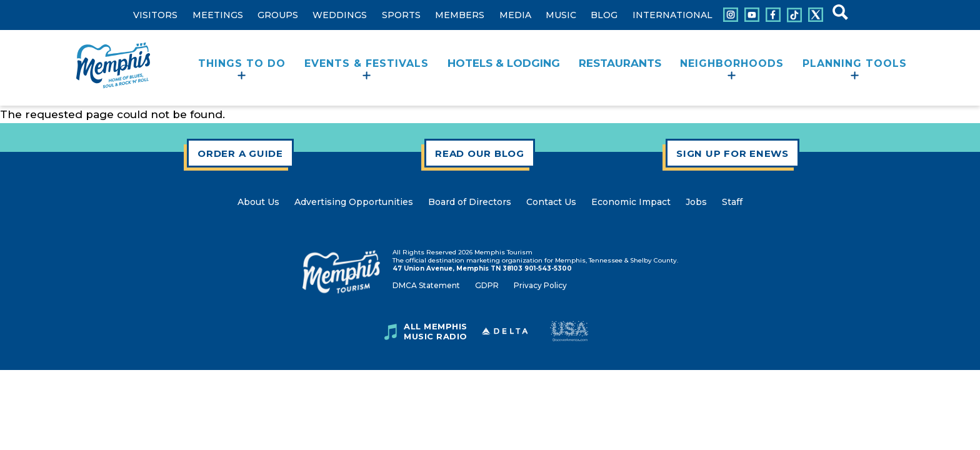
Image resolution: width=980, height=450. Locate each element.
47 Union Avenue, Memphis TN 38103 (457, 268)
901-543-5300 (548, 268)
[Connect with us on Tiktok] (794, 15)
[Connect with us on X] (816, 15)
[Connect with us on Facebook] (773, 15)
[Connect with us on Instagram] (731, 15)
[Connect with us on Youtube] (752, 15)
